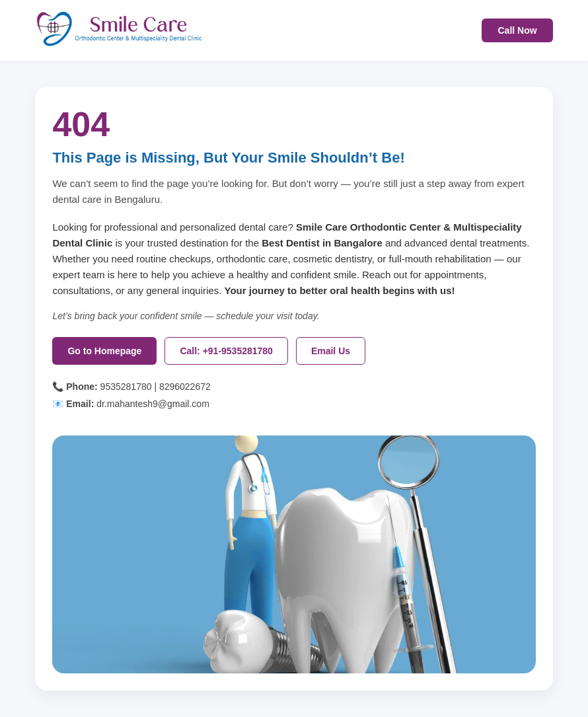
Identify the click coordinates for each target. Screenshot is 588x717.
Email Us (331, 351)
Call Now (517, 30)
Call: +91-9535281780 (226, 351)
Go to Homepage (104, 351)
